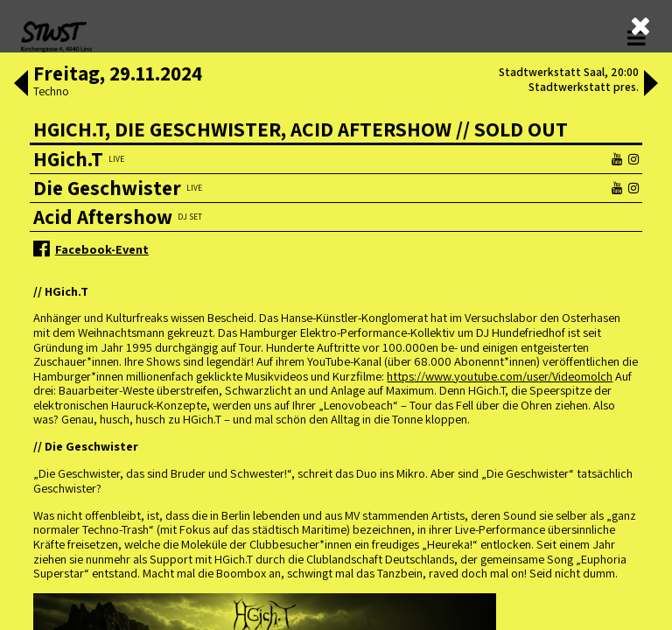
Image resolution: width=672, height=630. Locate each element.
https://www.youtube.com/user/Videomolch (500, 376)
